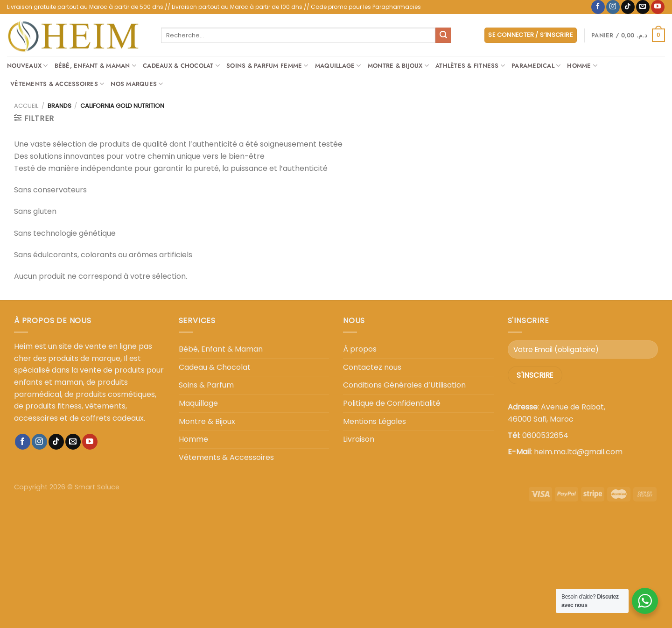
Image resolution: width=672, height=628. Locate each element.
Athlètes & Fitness (470, 66)
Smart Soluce (97, 487)
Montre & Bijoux (398, 66)
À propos (360, 349)
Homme (582, 66)
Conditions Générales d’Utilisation (404, 385)
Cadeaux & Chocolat (181, 66)
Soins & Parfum (206, 385)
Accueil (26, 106)
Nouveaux (28, 66)
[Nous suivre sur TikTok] (628, 7)
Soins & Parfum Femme (267, 66)
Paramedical (536, 66)
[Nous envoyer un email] (643, 7)
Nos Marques (137, 84)
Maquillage (338, 66)
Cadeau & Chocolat (215, 367)
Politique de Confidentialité (392, 403)
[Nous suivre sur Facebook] (598, 7)
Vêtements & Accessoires (57, 84)
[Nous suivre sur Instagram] (613, 7)
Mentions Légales (374, 421)
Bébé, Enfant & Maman (96, 66)
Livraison (359, 439)
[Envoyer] (443, 35)
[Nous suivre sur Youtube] (658, 7)
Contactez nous (372, 367)
